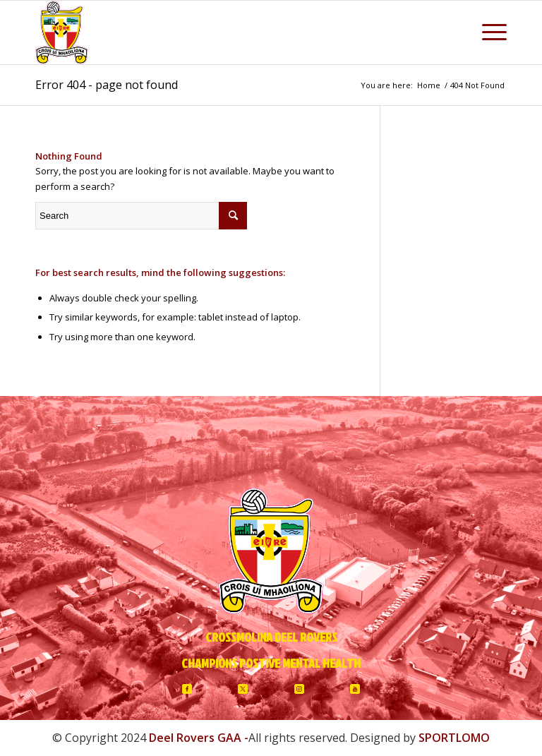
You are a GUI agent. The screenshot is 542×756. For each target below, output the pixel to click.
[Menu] (487, 32)
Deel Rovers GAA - (199, 738)
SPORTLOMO (454, 738)
